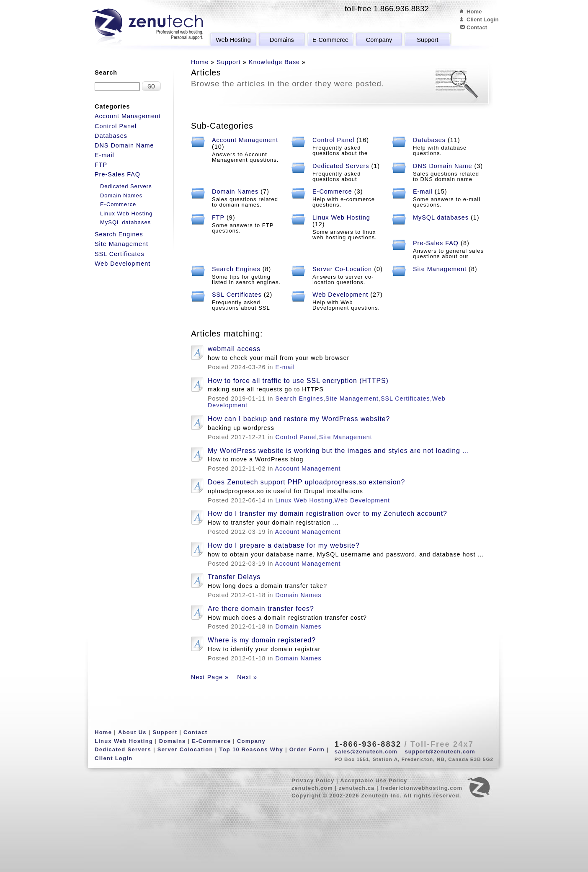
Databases (429, 140)
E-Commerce (330, 40)
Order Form (307, 749)
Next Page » (210, 677)
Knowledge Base (274, 62)
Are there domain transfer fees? (261, 609)
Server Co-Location (342, 269)
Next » (247, 677)
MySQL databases (441, 217)
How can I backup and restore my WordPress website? (299, 419)
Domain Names (235, 191)
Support (427, 40)
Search (106, 72)
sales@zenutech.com (366, 752)
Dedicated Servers (341, 166)
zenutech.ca (357, 788)
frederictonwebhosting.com (421, 788)
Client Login (483, 19)
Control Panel (333, 140)
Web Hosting (233, 40)
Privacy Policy (313, 780)
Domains (282, 40)
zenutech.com (312, 788)
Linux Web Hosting (341, 217)
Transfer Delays (234, 577)
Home (474, 12)
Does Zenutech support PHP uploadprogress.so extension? (306, 482)
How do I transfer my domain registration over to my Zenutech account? (328, 514)
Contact (477, 27)
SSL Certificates (237, 295)
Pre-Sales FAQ (436, 243)
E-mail (423, 191)
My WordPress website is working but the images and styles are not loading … (339, 451)
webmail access (234, 349)
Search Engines (236, 269)
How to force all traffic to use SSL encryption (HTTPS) (298, 381)
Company (379, 40)
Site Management (440, 269)
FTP (218, 217)
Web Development (340, 295)
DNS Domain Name (442, 166)
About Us (132, 732)
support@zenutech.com (440, 752)
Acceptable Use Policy (374, 780)
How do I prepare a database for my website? (284, 545)
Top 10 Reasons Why (251, 749)
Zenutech (148, 27)
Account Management (245, 140)
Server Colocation (185, 749)
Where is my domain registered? (262, 640)
